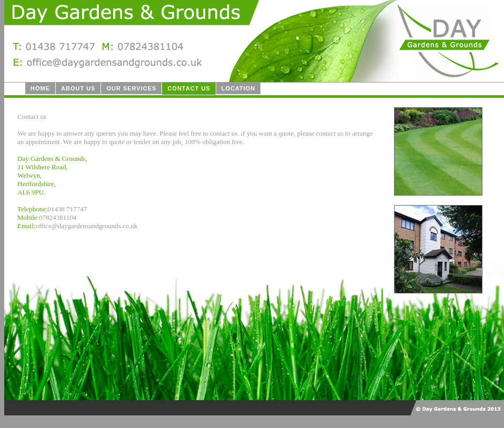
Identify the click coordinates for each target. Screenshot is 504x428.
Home (40, 88)
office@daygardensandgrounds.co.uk (87, 226)
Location (239, 88)
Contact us (189, 88)
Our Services (131, 88)
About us (78, 88)
